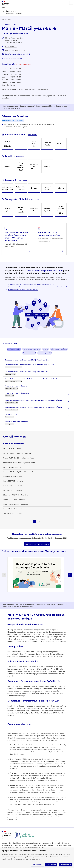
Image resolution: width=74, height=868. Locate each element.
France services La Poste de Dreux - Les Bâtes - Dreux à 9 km (30, 284)
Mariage (7, 166)
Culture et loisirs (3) (29, 353)
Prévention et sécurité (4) (59, 349)
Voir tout (32, 135)
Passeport (21, 144)
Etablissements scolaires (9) (32, 349)
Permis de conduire (21, 210)
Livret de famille (47, 144)
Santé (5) (46, 349)
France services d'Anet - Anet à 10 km (22, 290)
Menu (71, 3)
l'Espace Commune (56, 106)
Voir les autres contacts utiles (12, 59)
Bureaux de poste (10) (45, 353)
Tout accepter (66, 865)
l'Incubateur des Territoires (42, 843)
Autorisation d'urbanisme (21, 188)
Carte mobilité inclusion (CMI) (61, 210)
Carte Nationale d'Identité (7, 144)
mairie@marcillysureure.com (16, 50)
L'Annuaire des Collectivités (11, 843)
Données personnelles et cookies (38, 857)
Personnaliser (37, 865)
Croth (15, 96)
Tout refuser (51, 865)
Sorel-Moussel (61, 96)
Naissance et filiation (34, 166)
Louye (44, 96)
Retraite (47, 166)
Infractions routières (34, 210)
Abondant (5, 98)
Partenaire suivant (70, 575)
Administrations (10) (14, 349)
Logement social (47, 188)
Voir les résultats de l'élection (36, 544)
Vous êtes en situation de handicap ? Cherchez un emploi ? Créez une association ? (17, 236)
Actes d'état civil (34, 144)
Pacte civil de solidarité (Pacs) (21, 166)
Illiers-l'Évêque (36, 96)
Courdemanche (24, 96)
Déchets (61, 188)
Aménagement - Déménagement (7, 188)
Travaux (34, 188)
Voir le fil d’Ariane (6, 19)
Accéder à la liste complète (37, 315)
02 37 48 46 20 (11, 46)
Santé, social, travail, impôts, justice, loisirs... (49, 234)
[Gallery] (37, 575)
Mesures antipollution (47, 210)
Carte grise (7, 210)
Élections (61, 144)
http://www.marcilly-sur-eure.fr (17, 54)
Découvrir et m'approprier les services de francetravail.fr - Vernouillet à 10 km (37, 287)
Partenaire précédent (4, 575)
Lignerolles (51, 96)
